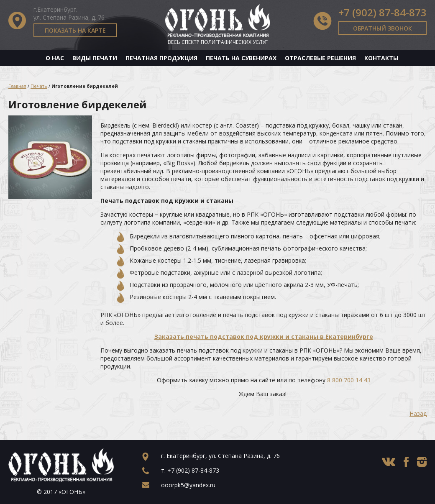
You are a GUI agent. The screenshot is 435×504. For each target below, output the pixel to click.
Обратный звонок (383, 28)
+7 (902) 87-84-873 (383, 12)
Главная (17, 86)
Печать (39, 86)
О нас (55, 58)
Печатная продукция (161, 58)
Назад (418, 413)
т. (190, 470)
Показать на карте (75, 30)
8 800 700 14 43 (349, 380)
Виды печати (95, 58)
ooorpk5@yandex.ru (188, 485)
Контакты (381, 58)
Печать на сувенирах (241, 58)
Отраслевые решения (320, 58)
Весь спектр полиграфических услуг (218, 42)
